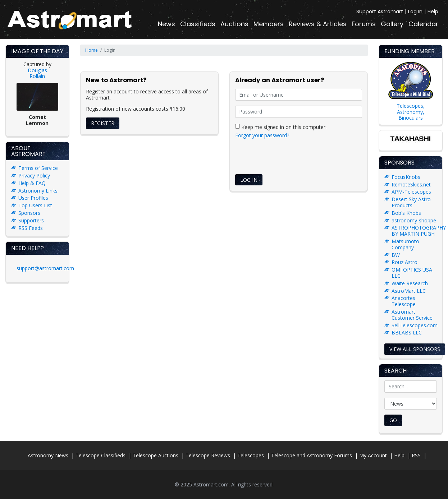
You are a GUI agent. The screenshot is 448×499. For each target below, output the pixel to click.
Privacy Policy (34, 175)
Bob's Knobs (406, 213)
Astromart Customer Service (412, 315)
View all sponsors (415, 349)
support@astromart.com (45, 268)
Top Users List (35, 205)
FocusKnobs (406, 177)
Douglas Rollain (37, 73)
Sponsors (29, 213)
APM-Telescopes (411, 192)
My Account (373, 455)
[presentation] (290, 158)
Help (433, 11)
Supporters (31, 220)
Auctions (234, 24)
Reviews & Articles (318, 24)
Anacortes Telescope (404, 301)
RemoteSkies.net (411, 184)
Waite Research (410, 283)
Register (103, 123)
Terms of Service (38, 168)
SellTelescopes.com (415, 325)
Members (269, 24)
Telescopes (251, 455)
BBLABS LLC (407, 332)
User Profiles (33, 198)
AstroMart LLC (409, 291)
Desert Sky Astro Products (411, 202)
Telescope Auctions (156, 455)
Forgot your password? (262, 135)
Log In (415, 11)
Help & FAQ (32, 183)
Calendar (423, 24)
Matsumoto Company (405, 244)
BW (396, 255)
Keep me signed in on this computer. (281, 127)
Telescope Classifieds (100, 455)
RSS (416, 455)
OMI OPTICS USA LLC (412, 273)
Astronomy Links (38, 191)
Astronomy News (48, 455)
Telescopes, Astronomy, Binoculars (411, 112)
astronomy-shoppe (414, 220)
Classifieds (198, 24)
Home (92, 50)
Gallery (392, 24)
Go (393, 420)
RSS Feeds (31, 228)
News (166, 24)
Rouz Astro (404, 262)
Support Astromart (380, 11)
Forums (364, 24)
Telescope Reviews (208, 455)
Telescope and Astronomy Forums (312, 455)
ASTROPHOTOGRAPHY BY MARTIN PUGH (419, 231)
